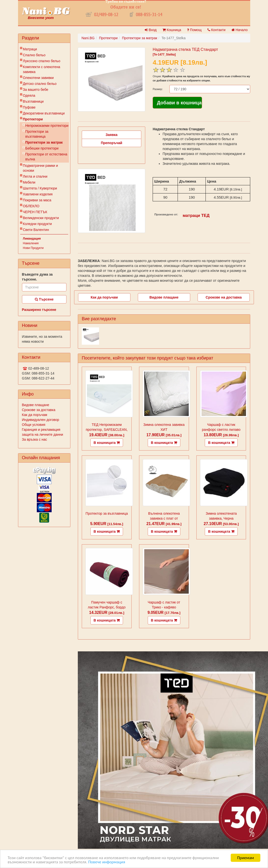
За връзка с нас (35, 439)
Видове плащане (36, 405)
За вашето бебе (36, 90)
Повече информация (107, 862)
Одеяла (29, 95)
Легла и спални (35, 176)
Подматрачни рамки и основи (41, 168)
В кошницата (107, 443)
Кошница (172, 30)
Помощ (194, 30)
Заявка (112, 135)
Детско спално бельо (40, 84)
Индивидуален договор (41, 420)
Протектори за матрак (44, 142)
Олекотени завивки (38, 78)
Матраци (30, 49)
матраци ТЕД (196, 216)
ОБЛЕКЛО (31, 206)
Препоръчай (112, 143)
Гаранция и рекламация (41, 430)
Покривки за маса (37, 200)
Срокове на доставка (224, 297)
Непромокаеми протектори (47, 126)
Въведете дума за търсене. (37, 277)
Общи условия (34, 425)
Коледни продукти (37, 224)
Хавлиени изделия (38, 194)
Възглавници (33, 101)
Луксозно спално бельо (42, 61)
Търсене (44, 299)
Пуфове (29, 107)
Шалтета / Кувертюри (40, 188)
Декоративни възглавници (44, 113)
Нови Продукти (33, 248)
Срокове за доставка (39, 410)
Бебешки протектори (42, 148)
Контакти (216, 30)
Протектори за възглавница (37, 134)
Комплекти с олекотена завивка (42, 69)
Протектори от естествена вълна (46, 157)
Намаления (31, 243)
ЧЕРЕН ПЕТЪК (35, 212)
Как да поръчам (35, 415)
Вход (151, 30)
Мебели (29, 182)
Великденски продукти (41, 218)
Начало (240, 30)
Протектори (33, 119)
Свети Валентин (36, 230)
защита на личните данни (43, 434)
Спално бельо (34, 55)
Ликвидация (32, 239)
